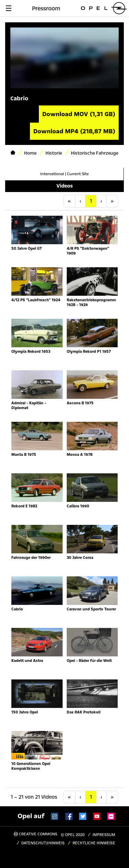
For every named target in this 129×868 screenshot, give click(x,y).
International (52, 174)
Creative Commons (36, 834)
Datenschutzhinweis (43, 843)
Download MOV (79, 114)
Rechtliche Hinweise (94, 843)
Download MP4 (74, 131)
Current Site (78, 174)
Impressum (104, 835)
